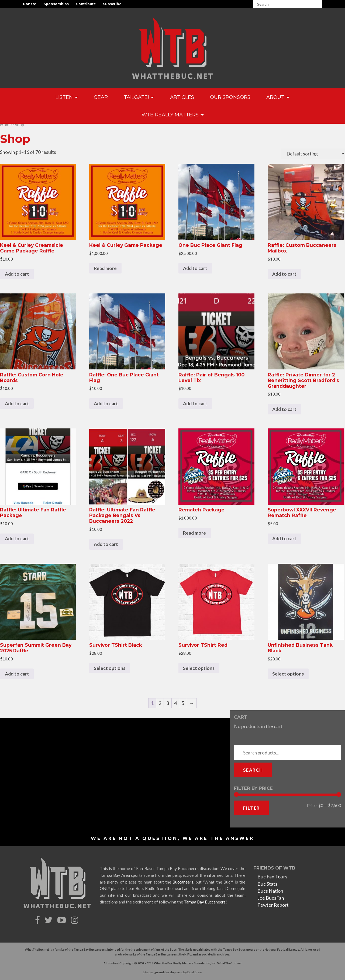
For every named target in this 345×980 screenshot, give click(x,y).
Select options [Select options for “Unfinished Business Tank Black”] (288, 674)
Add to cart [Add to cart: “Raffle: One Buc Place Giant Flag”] (106, 404)
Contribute (86, 4)
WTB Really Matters (173, 115)
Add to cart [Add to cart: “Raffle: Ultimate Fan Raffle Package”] (17, 539)
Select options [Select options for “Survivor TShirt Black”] (110, 668)
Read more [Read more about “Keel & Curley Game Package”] (105, 268)
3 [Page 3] (168, 703)
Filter (251, 808)
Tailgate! (139, 97)
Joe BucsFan (271, 898)
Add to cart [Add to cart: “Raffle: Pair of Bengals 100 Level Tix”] (195, 404)
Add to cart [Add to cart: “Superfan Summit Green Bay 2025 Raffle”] (17, 674)
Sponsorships (56, 4)
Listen (67, 97)
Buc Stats (267, 884)
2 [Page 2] (160, 703)
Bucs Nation (270, 891)
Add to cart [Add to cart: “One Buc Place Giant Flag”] (195, 268)
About (278, 97)
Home (6, 124)
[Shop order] (313, 154)
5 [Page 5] (183, 703)
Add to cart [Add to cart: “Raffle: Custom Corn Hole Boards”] (17, 404)
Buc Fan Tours (272, 877)
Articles (182, 97)
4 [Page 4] (175, 703)
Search (253, 770)
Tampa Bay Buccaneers (205, 902)
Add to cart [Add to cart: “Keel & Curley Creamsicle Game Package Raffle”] (17, 274)
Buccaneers (183, 882)
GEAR (101, 97)
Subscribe (112, 4)
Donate (30, 4)
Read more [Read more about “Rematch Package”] (194, 533)
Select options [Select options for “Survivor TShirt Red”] (199, 668)
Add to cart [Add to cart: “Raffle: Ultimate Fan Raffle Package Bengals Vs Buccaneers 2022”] (106, 544)
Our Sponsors (230, 97)
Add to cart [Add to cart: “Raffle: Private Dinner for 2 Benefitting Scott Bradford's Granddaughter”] (284, 409)
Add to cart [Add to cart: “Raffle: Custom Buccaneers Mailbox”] (284, 274)
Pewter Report (273, 905)
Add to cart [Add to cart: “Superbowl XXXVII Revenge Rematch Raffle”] (284, 539)
